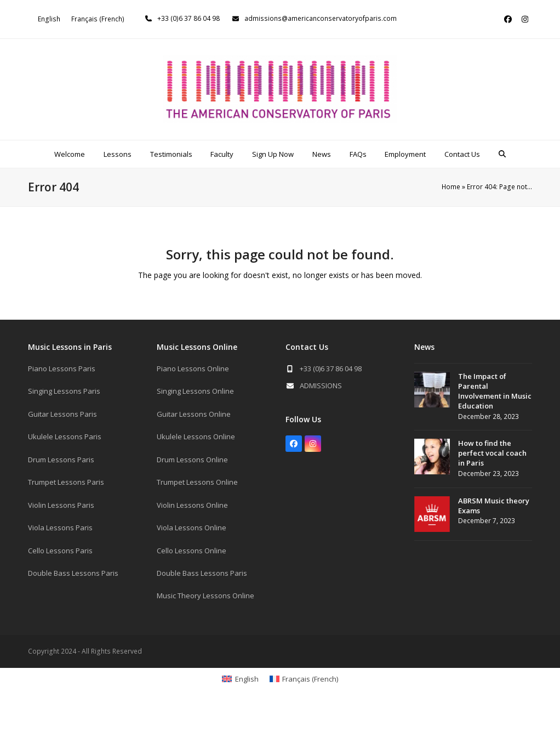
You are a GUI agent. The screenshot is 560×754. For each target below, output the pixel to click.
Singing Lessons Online (195, 391)
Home (451, 187)
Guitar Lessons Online (194, 414)
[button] (502, 154)
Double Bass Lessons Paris (73, 573)
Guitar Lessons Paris (62, 414)
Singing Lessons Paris (64, 391)
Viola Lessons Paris (60, 528)
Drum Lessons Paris (61, 460)
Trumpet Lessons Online (197, 482)
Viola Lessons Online (192, 528)
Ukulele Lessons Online (196, 436)
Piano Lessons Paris (62, 369)
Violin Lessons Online (192, 505)
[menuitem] (49, 19)
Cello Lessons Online (192, 551)
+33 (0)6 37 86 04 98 (188, 18)
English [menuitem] (49, 19)
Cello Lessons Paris (60, 551)
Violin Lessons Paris (61, 505)
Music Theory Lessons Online (205, 596)
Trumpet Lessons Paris (66, 482)
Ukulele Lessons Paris (65, 436)
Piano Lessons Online (193, 369)
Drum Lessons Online (192, 460)
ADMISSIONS (321, 385)
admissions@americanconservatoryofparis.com (321, 18)
